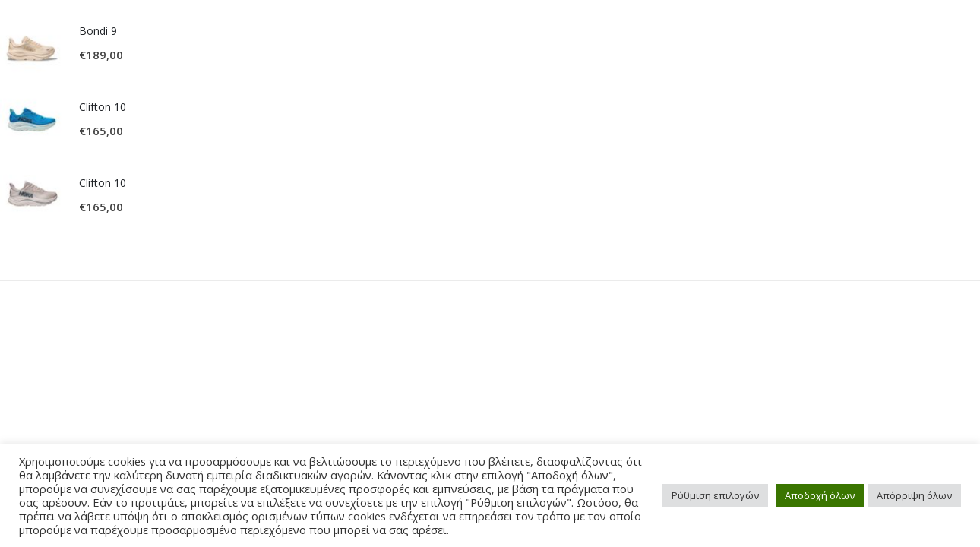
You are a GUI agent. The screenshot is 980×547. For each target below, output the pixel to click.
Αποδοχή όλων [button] (820, 495)
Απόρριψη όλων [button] (914, 495)
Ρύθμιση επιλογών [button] (715, 495)
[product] (32, 43)
